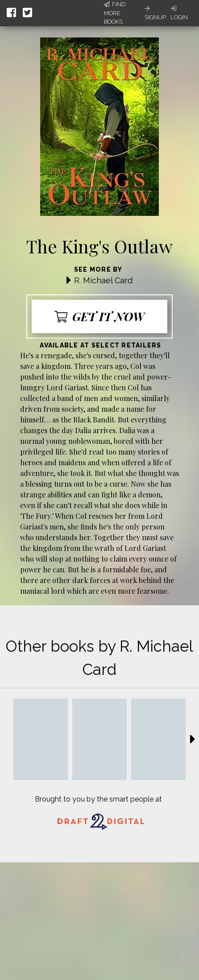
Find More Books (115, 13)
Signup (155, 13)
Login (179, 13)
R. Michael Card (103, 280)
